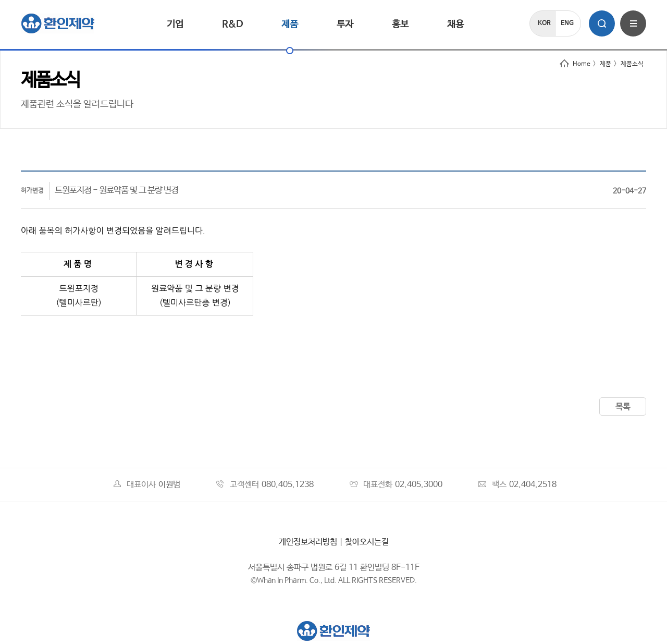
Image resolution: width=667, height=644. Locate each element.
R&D (232, 25)
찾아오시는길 (367, 542)
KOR (544, 23)
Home (575, 64)
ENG (567, 23)
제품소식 (632, 64)
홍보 (400, 25)
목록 (623, 407)
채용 (455, 25)
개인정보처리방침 (308, 542)
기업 (175, 25)
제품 (290, 25)
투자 (345, 25)
